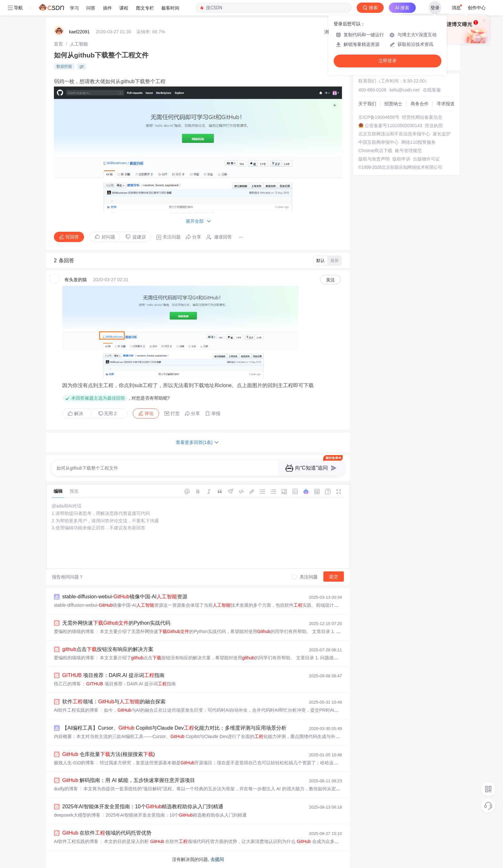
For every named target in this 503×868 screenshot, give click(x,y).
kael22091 (79, 32)
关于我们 (367, 104)
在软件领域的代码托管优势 (107, 833)
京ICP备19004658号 (379, 117)
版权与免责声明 (374, 159)
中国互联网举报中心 (379, 142)
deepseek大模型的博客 (77, 815)
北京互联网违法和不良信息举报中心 (394, 134)
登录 (435, 8)
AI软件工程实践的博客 (76, 710)
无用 (107, 414)
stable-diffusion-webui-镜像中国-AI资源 (125, 597)
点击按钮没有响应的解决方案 (108, 649)
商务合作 (420, 104)
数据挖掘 (64, 66)
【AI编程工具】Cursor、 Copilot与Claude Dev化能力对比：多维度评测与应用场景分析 (174, 728)
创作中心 (477, 8)
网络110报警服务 (418, 142)
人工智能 (79, 44)
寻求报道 (446, 104)
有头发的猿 (76, 280)
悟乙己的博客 (67, 684)
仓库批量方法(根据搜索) (109, 754)
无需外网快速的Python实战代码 (116, 623)
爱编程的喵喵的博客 (74, 631)
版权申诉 (401, 159)
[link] (58, 44)
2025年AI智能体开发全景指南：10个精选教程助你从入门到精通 (143, 807)
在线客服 (432, 90)
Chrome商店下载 (375, 151)
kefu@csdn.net (405, 90)
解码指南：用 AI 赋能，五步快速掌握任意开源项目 (129, 780)
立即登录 (388, 61)
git (82, 66)
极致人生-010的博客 (74, 763)
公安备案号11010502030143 (393, 126)
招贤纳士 (393, 104)
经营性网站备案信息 (422, 117)
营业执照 (434, 126)
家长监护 (442, 134)
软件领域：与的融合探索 (114, 702)
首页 (58, 44)
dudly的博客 (66, 789)
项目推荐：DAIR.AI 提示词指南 (113, 675)
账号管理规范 (408, 151)
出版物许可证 (426, 159)
